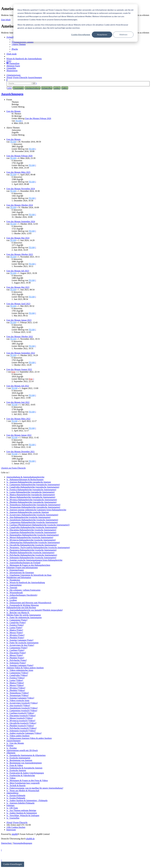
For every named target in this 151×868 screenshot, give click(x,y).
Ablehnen (123, 35)
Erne (13, 372)
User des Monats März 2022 (18, 419)
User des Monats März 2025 (18, 172)
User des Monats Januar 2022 (19, 435)
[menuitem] (23, 42)
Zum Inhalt (6, 20)
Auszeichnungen (12, 94)
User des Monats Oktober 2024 (20, 205)
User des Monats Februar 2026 (38, 118)
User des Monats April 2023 (18, 304)
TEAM (18, 121)
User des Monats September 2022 (21, 353)
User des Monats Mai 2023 (18, 287)
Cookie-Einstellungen (81, 35)
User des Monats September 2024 (21, 222)
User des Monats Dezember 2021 (20, 452)
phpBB (15, 834)
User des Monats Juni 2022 (18, 402)
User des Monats (14, 111)
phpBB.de (30, 839)
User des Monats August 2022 (19, 369)
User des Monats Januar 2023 (19, 320)
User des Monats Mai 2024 (18, 238)
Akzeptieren (102, 35)
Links (9, 88)
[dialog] (75, 23)
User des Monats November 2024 (21, 189)
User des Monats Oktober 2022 (20, 337)
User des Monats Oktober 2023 (20, 254)
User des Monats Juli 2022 (18, 386)
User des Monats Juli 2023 (18, 271)
